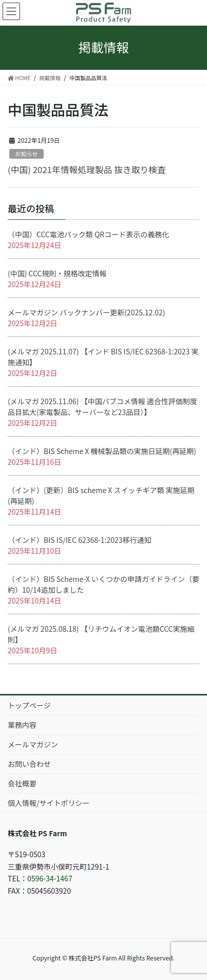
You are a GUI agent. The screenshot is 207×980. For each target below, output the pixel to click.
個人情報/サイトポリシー (49, 803)
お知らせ (26, 154)
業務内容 (22, 725)
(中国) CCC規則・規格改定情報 (57, 273)
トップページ (29, 705)
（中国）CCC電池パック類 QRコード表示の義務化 (88, 234)
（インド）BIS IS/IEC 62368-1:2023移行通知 (80, 540)
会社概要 (22, 783)
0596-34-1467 (50, 878)
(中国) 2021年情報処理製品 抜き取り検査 (87, 169)
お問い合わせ (29, 764)
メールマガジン (33, 744)
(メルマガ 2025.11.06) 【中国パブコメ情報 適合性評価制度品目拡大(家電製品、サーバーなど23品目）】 (102, 407)
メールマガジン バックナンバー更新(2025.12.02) (87, 312)
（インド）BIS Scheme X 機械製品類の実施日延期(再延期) (102, 451)
